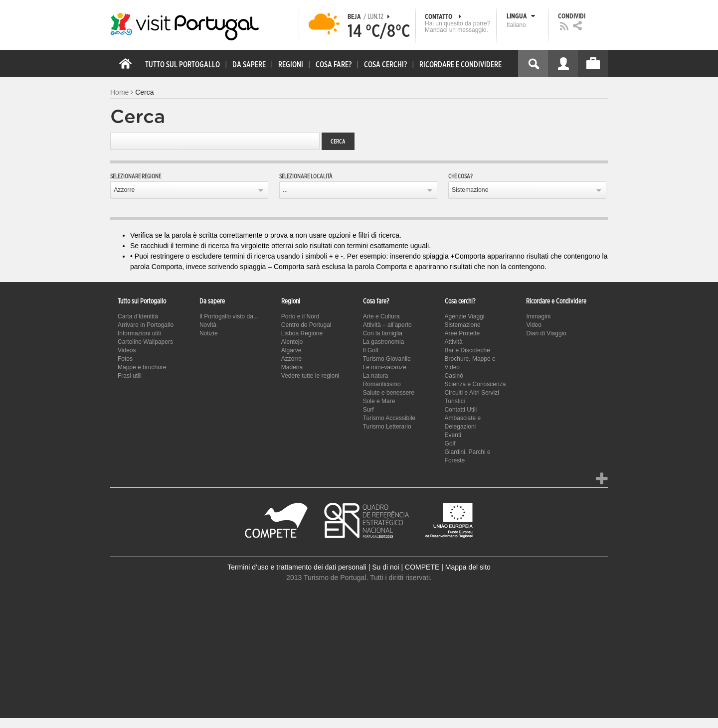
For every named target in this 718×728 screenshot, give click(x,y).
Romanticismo (382, 384)
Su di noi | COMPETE (406, 567)
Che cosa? (460, 176)
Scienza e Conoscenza (475, 384)
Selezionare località (306, 176)
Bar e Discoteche (467, 350)
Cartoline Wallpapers (145, 342)
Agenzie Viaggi (465, 316)
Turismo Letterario (387, 427)
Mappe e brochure (142, 367)
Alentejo (292, 342)
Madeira (292, 367)
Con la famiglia (383, 333)
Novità (208, 325)
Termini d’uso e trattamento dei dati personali (297, 567)
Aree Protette (462, 333)
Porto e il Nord (300, 316)
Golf (450, 443)
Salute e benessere (389, 393)
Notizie (209, 333)
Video (534, 325)
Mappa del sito (468, 567)
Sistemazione (470, 190)
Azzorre (124, 190)
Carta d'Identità (138, 316)
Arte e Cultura (381, 316)
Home (119, 92)
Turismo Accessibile (389, 418)
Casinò (454, 376)
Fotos (125, 359)
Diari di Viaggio (546, 333)
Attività (454, 342)
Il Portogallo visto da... (229, 316)
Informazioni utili (139, 333)
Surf (368, 410)
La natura (376, 376)
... (285, 190)
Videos (127, 350)
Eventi (453, 435)
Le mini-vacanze (385, 367)
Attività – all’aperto (387, 325)
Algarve (291, 350)
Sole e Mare (379, 401)
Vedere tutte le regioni (310, 376)
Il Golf (371, 350)
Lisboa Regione (302, 333)
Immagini (538, 316)
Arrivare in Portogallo (146, 325)
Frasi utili (130, 376)
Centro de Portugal (306, 325)
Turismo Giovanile (387, 359)
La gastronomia (384, 342)
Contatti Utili (461, 410)
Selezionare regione (136, 176)
